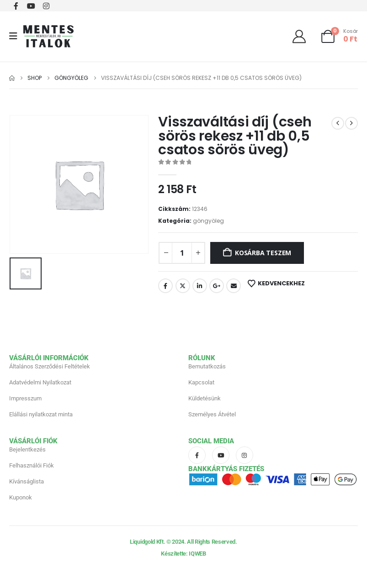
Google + (217, 286)
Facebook (165, 286)
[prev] (338, 123)
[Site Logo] (48, 36)
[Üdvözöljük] (303, 36)
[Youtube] (31, 6)
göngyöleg (208, 221)
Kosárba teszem (263, 253)
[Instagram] (46, 6)
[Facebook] (16, 6)
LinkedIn (200, 286)
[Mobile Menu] (16, 36)
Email (234, 286)
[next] (351, 123)
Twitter (183, 286)
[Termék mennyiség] (182, 253)
